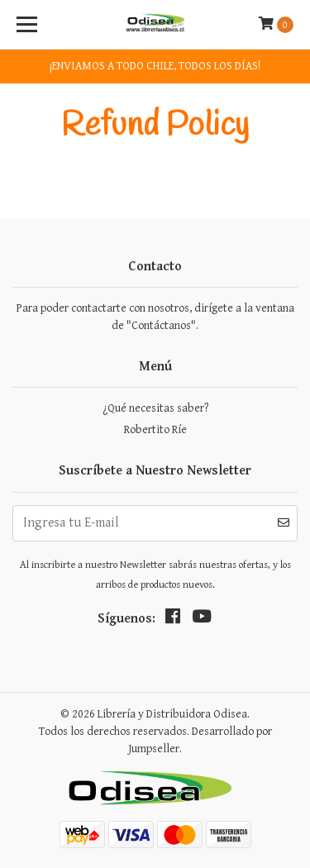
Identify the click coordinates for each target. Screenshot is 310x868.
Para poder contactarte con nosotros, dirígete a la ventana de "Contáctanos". (155, 317)
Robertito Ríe (155, 430)
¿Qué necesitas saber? (155, 408)
